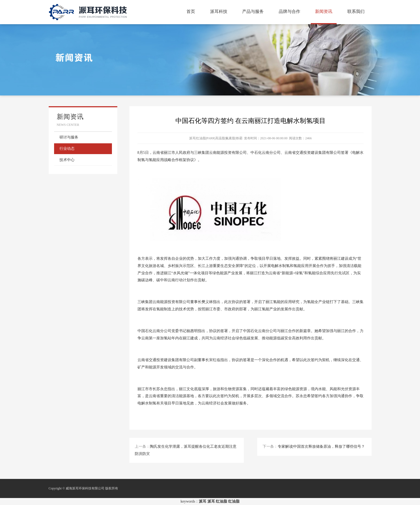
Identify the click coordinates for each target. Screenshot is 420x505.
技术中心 (67, 160)
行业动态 (67, 149)
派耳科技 (219, 11)
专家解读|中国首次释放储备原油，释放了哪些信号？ (321, 447)
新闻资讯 (324, 11)
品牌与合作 (290, 11)
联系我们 (356, 11)
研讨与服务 (69, 137)
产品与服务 (253, 11)
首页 (191, 11)
